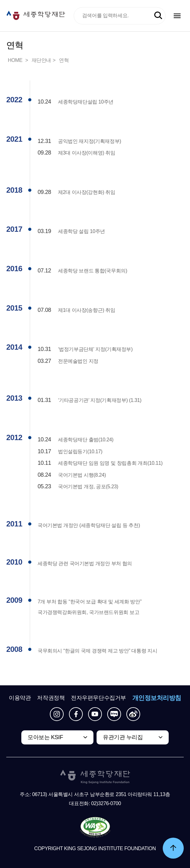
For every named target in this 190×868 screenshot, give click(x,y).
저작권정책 (51, 698)
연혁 (64, 60)
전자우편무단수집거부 (98, 698)
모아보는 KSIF (45, 737)
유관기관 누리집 (123, 737)
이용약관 (20, 698)
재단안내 (41, 60)
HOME (16, 60)
